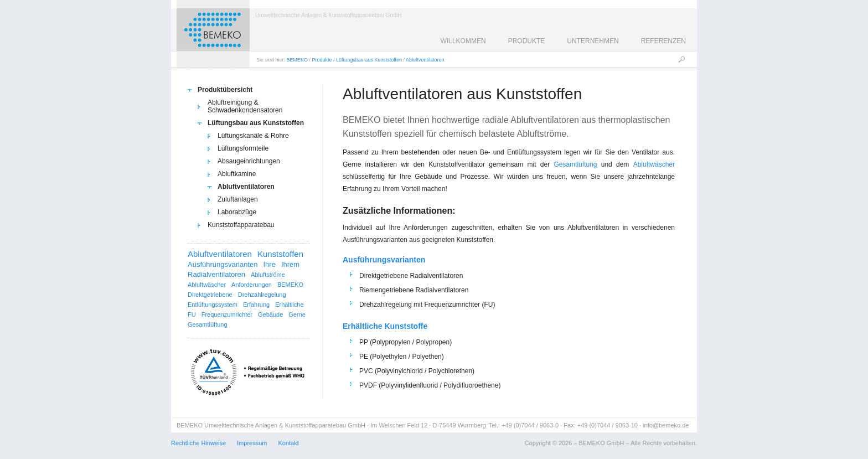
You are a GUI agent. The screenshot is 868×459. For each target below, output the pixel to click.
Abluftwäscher (654, 164)
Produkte (322, 60)
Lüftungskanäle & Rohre (253, 136)
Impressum (252, 443)
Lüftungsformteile (243, 148)
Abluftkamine (237, 174)
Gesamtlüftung (575, 164)
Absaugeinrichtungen (249, 161)
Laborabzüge (237, 212)
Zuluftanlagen (238, 199)
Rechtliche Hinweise (198, 443)
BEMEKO (298, 60)
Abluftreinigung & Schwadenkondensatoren (245, 106)
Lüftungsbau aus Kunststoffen (369, 60)
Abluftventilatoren (425, 60)
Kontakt (288, 443)
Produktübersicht (225, 90)
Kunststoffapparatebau (241, 225)
